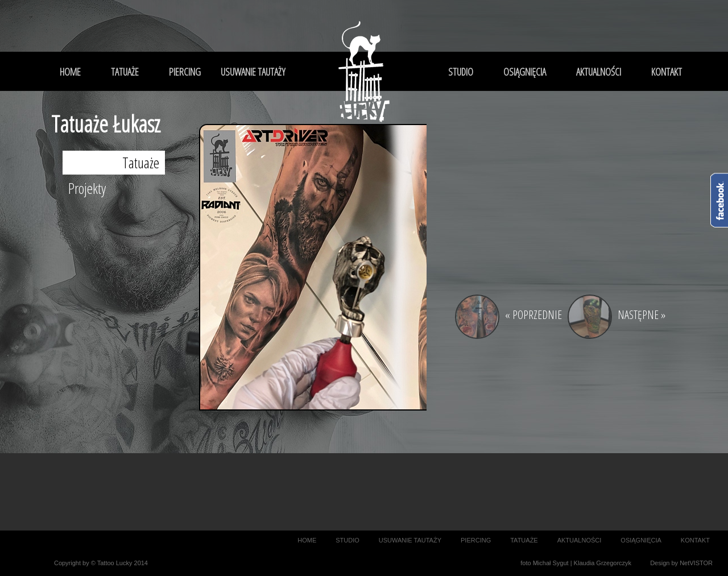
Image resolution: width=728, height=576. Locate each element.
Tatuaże (141, 163)
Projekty (87, 188)
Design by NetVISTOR (681, 563)
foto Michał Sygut (544, 563)
